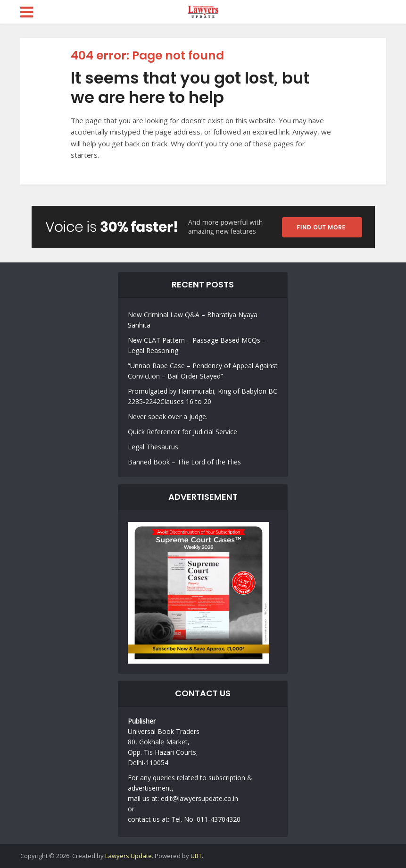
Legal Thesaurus (153, 447)
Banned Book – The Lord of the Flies (184, 462)
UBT (196, 856)
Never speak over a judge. (168, 417)
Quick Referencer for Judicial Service (182, 432)
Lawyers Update (128, 856)
